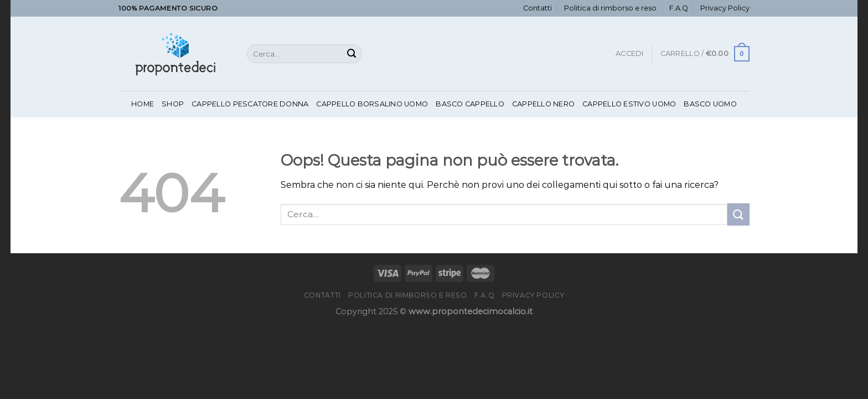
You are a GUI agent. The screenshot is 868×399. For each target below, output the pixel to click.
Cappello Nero (543, 104)
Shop (173, 104)
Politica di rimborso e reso (610, 8)
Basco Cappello (470, 104)
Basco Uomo (710, 104)
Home (143, 104)
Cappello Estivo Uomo (629, 104)
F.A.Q (679, 8)
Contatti (538, 8)
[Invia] (352, 54)
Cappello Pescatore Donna (250, 104)
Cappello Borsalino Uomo (372, 104)
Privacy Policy (725, 8)
